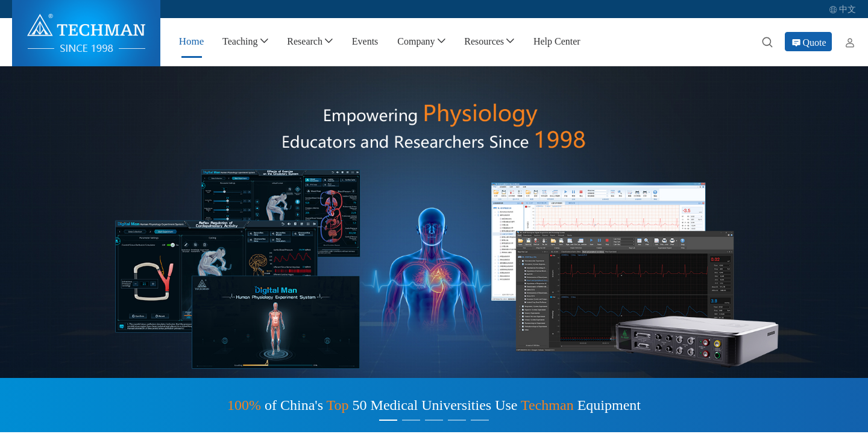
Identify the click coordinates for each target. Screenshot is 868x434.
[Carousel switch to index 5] (480, 420)
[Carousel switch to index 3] (434, 420)
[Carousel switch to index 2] (411, 420)
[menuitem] (191, 42)
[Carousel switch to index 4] (457, 420)
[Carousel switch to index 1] (388, 420)
